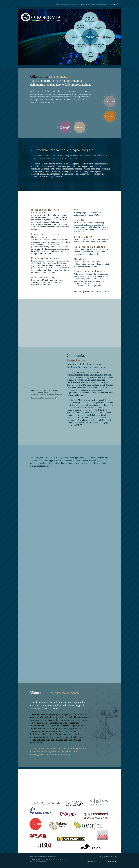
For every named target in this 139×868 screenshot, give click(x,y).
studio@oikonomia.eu (39, 862)
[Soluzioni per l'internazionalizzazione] (97, 292)
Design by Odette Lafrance (108, 857)
